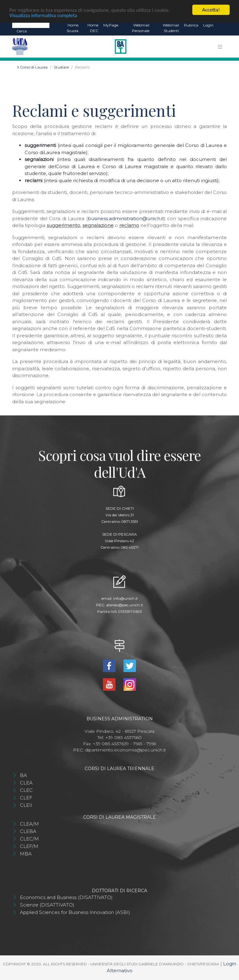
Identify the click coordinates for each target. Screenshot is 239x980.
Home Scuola (73, 28)
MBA (26, 854)
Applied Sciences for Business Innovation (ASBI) (75, 912)
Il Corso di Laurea (32, 67)
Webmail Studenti (171, 28)
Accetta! (211, 10)
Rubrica (191, 25)
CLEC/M (29, 839)
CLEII (26, 805)
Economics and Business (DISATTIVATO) (66, 897)
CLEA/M (29, 824)
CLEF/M (29, 846)
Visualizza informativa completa (43, 15)
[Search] (31, 25)
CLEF (26, 798)
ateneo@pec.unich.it (125, 605)
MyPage (111, 25)
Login (208, 25)
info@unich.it (126, 598)
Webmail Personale (141, 28)
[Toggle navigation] (220, 47)
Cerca (22, 31)
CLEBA (28, 831)
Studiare (61, 67)
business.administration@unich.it (126, 218)
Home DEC (93, 28)
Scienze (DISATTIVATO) (47, 905)
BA (23, 775)
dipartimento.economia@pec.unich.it (125, 750)
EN (221, 25)
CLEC (26, 790)
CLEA (26, 783)
